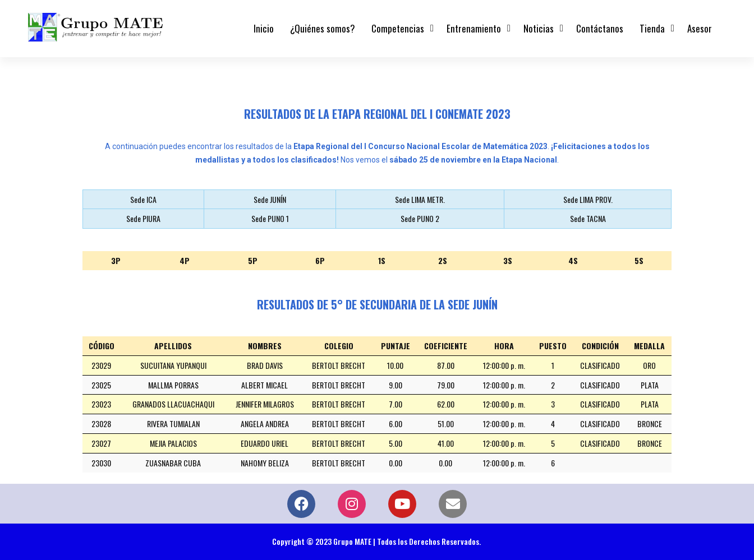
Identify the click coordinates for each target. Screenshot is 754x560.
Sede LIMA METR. (420, 199)
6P (320, 260)
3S (508, 260)
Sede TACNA (588, 218)
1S (382, 260)
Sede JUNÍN (270, 199)
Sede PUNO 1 (270, 218)
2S (443, 260)
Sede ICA (143, 199)
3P (116, 260)
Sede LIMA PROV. (588, 199)
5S (639, 260)
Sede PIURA (143, 218)
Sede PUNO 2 (420, 218)
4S (573, 260)
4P (185, 260)
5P (253, 260)
